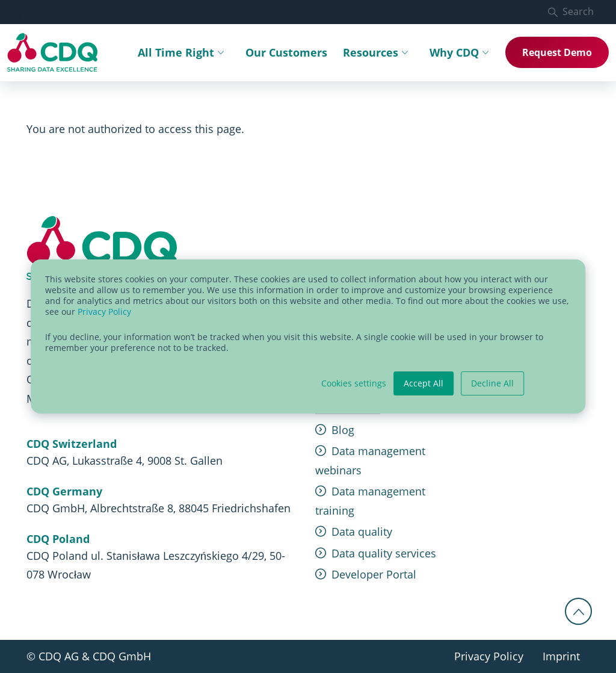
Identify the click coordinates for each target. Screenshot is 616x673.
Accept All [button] (423, 383)
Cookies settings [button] (354, 383)
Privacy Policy (104, 312)
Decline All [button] (492, 383)
